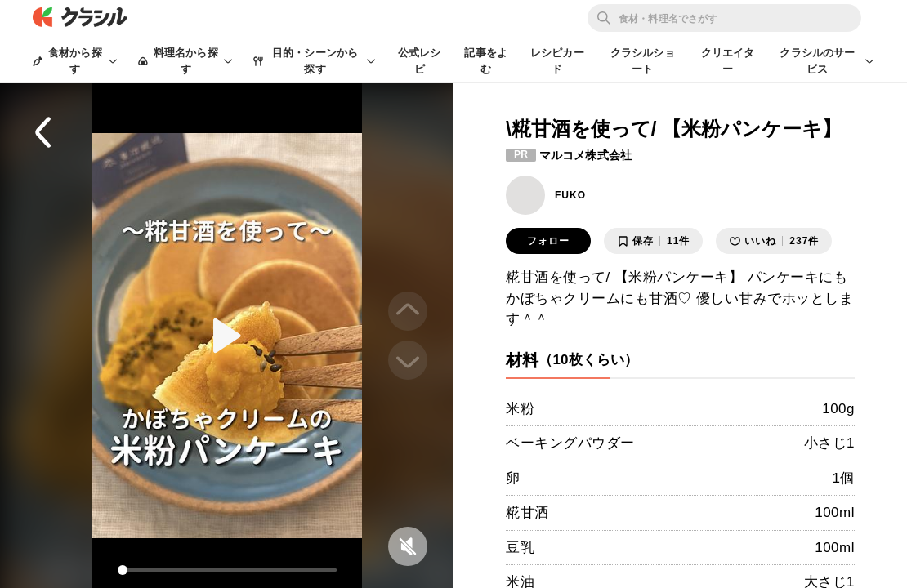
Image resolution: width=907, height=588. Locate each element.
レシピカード (557, 61)
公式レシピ (420, 61)
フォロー (548, 241)
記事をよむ (486, 61)
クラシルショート (643, 61)
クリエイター (728, 61)
